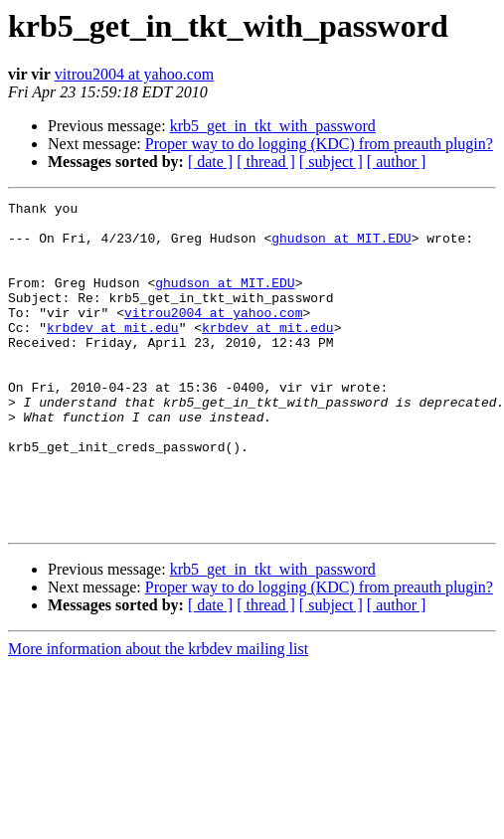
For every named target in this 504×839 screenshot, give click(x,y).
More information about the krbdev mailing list (158, 714)
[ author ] (397, 162)
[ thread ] (266, 162)
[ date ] (210, 162)
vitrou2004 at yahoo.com (134, 74)
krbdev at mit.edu (113, 354)
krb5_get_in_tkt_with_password (273, 126)
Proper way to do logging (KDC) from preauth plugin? (319, 144)
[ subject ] (331, 162)
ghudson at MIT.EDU (341, 247)
